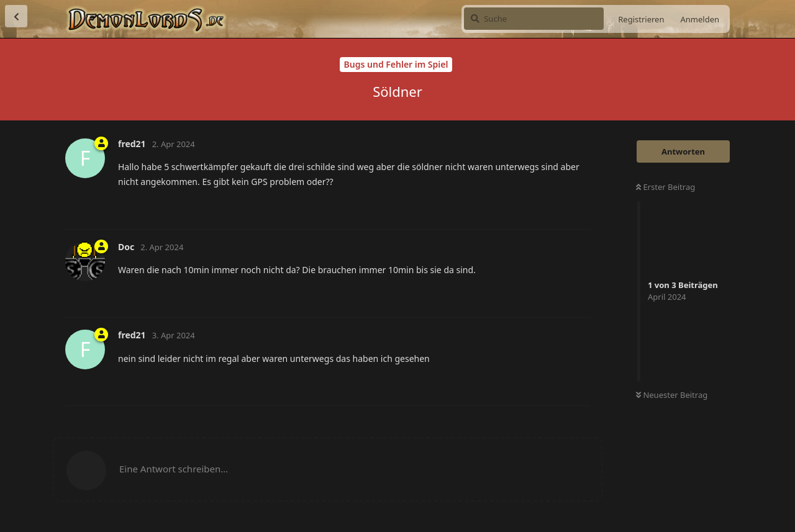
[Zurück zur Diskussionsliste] (16, 16)
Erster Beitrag (666, 187)
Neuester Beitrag (672, 395)
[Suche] (534, 19)
